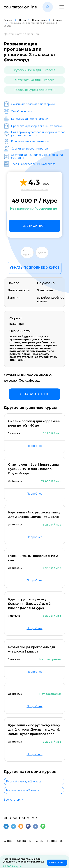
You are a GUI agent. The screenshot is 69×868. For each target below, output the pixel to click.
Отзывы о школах (49, 841)
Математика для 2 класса (35, 80)
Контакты (24, 841)
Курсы (42, 252)
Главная (8, 20)
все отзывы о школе (34, 189)
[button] (48, 7)
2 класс (57, 20)
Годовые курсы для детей (34, 90)
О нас (8, 841)
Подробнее (35, 446)
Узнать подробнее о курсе (35, 268)
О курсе (27, 252)
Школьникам (40, 20)
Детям (23, 20)
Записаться (34, 226)
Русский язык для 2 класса (35, 70)
